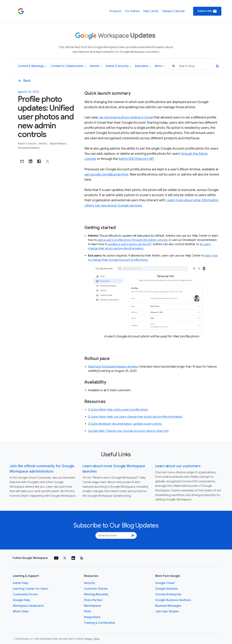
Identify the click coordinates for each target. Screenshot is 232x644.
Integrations (92, 617)
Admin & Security (118, 66)
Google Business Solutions (173, 600)
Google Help (21, 600)
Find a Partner (93, 600)
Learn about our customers (178, 466)
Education (143, 66)
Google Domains (166, 589)
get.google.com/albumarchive (106, 174)
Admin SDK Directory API (136, 159)
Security (89, 583)
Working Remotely (96, 594)
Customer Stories (96, 589)
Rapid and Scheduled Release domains (113, 367)
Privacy (89, 639)
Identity (43, 144)
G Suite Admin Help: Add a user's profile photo (118, 410)
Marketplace (92, 606)
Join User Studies (167, 611)
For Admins (132, 11)
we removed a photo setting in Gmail (126, 117)
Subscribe (207, 11)
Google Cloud (165, 583)
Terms (97, 639)
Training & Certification (100, 623)
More (160, 66)
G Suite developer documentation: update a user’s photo (125, 424)
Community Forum (25, 594)
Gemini (96, 66)
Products (115, 11)
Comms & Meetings (32, 66)
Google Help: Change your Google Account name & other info (128, 431)
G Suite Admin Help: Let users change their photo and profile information (136, 417)
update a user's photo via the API (130, 244)
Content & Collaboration (68, 66)
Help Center (151, 11)
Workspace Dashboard (28, 606)
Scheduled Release (29, 148)
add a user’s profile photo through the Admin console (132, 240)
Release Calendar (174, 11)
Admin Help (20, 583)
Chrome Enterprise (168, 594)
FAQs (87, 611)
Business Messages (168, 606)
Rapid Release (58, 144)
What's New (21, 611)
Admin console (27, 144)
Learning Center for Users (31, 589)
